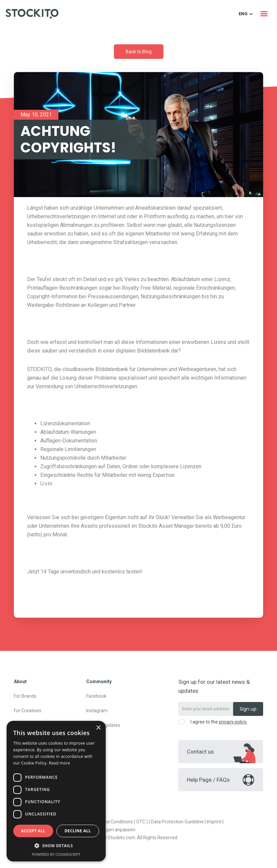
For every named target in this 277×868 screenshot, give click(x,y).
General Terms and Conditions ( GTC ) (109, 822)
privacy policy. (233, 722)
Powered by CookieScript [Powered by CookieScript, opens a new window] (56, 854)
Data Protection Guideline (177, 822)
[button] (264, 14)
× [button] (98, 728)
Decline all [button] (78, 831)
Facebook (96, 696)
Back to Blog (139, 52)
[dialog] (56, 791)
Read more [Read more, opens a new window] (59, 763)
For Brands (25, 696)
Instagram (97, 711)
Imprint (214, 822)
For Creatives (28, 711)
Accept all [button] (33, 831)
